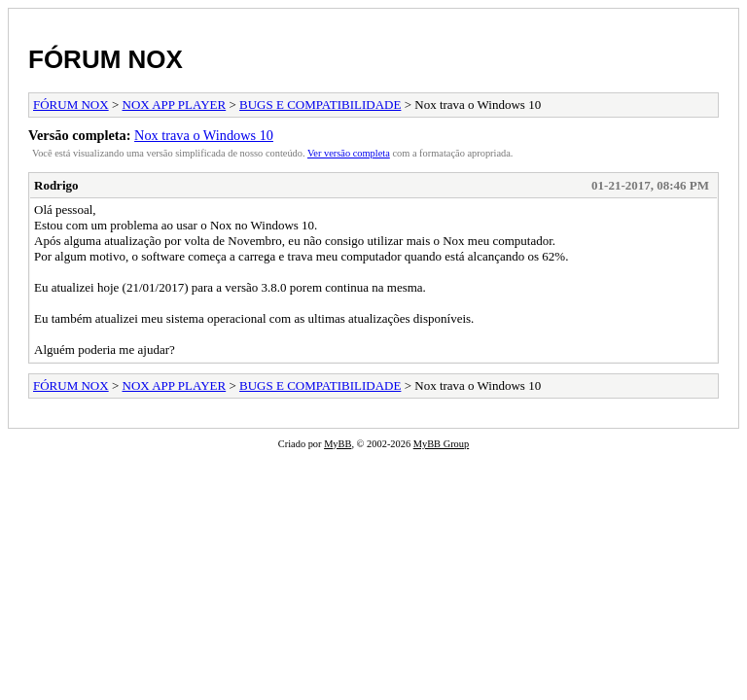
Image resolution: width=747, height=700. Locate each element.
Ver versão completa (349, 153)
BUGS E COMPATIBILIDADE (320, 105)
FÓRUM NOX (106, 59)
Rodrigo (56, 185)
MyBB (338, 444)
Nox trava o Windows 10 (204, 135)
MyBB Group (441, 444)
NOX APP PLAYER (175, 105)
